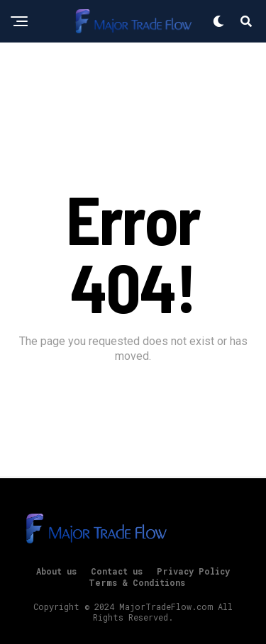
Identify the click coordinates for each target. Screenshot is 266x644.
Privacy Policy (193, 571)
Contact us (117, 571)
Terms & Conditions (137, 582)
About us (56, 571)
